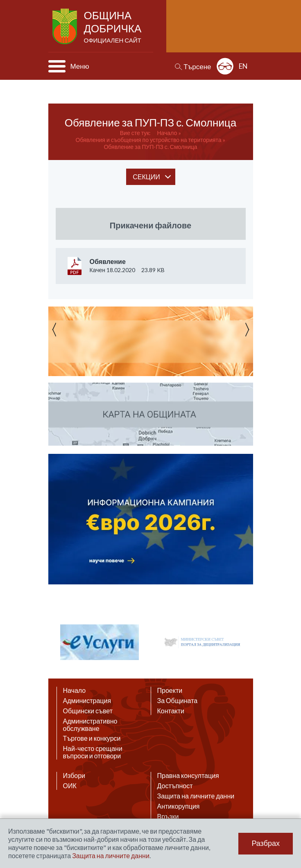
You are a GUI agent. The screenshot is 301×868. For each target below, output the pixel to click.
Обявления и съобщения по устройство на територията (149, 140)
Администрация (87, 701)
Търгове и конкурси (92, 738)
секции (146, 177)
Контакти (171, 711)
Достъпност (175, 786)
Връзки (168, 816)
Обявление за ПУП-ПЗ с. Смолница (150, 147)
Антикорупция (179, 806)
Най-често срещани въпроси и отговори (93, 752)
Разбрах (266, 843)
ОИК (70, 786)
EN (243, 66)
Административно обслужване (90, 725)
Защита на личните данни (196, 796)
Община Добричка (114, 27)
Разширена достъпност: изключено (225, 66)
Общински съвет (88, 711)
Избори (74, 776)
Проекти (170, 690)
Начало (167, 133)
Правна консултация (188, 776)
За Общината (178, 701)
